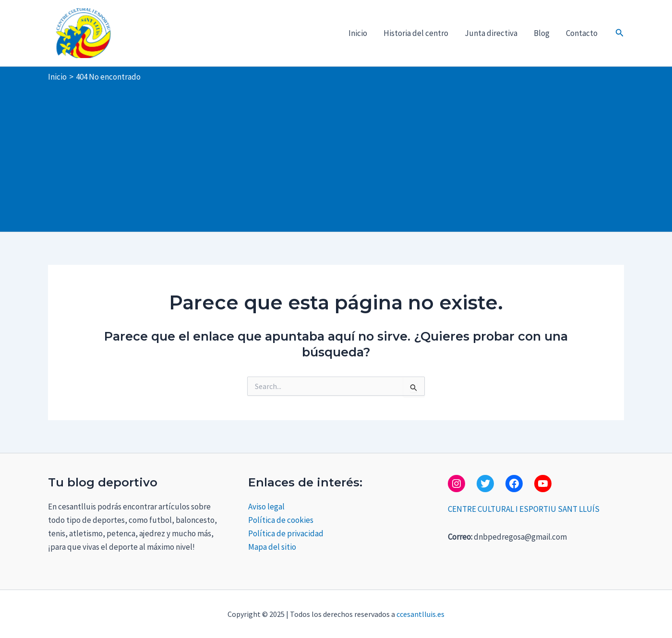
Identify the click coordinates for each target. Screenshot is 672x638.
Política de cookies (281, 520)
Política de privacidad (286, 533)
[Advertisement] (336, 155)
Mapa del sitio (272, 547)
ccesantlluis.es (420, 614)
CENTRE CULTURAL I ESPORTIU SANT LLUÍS (524, 509)
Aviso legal (266, 507)
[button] (620, 33)
